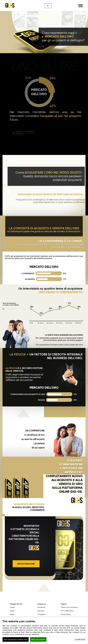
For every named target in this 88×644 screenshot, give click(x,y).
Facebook (41, 607)
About (13, 611)
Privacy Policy (66, 614)
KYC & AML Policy (67, 611)
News (12, 614)
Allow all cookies (38, 639)
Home (12, 607)
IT (48, 6)
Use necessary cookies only (16, 639)
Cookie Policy (80, 639)
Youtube (41, 611)
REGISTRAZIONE (25, 564)
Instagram (41, 614)
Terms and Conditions (69, 607)
